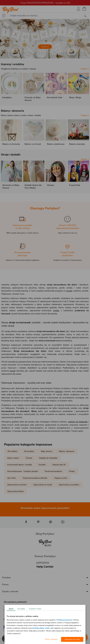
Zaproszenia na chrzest (17, 485)
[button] (5, 639)
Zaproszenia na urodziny (69, 485)
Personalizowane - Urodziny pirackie (23, 471)
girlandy (59, 391)
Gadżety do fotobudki (48, 458)
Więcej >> (85, 69)
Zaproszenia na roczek (43, 485)
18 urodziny (12, 451)
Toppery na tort (61, 478)
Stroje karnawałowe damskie (35, 478)
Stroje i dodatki (11, 155)
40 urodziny (29, 451)
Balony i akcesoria (12, 111)
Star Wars (12, 478)
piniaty (56, 310)
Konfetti (42, 465)
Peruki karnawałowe (53, 471)
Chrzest (29, 458)
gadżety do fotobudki (78, 422)
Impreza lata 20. (59, 465)
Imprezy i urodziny (13, 64)
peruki (13, 371)
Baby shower (47, 451)
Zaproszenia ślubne (15, 491)
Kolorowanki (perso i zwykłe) (20, 465)
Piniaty (72, 471)
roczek (69, 291)
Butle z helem (13, 458)
